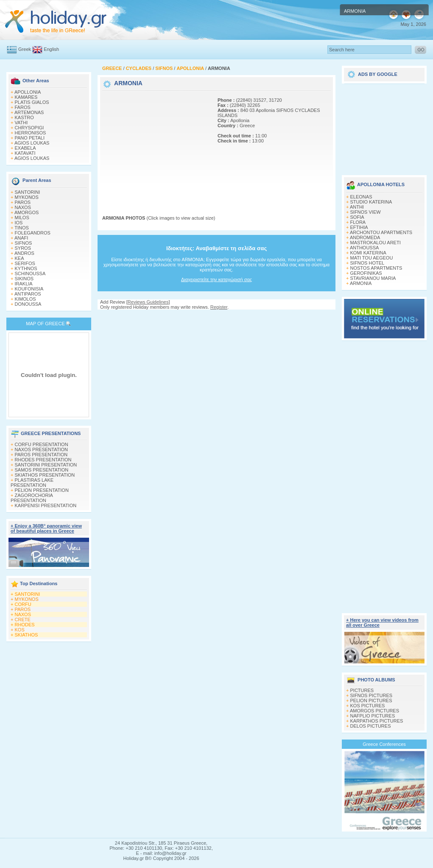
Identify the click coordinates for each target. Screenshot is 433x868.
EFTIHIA (359, 227)
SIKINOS (24, 279)
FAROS (23, 107)
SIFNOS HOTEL (367, 263)
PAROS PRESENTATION (41, 455)
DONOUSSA (28, 304)
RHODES (25, 625)
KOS (20, 630)
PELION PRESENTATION (42, 490)
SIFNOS (24, 243)
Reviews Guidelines (148, 302)
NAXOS (23, 207)
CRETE (23, 620)
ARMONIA (361, 283)
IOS (19, 223)
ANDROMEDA (365, 237)
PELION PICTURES (371, 701)
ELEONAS (361, 197)
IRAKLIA (24, 284)
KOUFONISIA (29, 289)
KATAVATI (25, 153)
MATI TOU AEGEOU (372, 258)
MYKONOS (27, 197)
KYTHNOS (26, 268)
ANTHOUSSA (364, 248)
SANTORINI (28, 192)
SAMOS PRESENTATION (42, 470)
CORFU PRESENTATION (42, 444)
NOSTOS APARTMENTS (376, 268)
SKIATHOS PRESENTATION (45, 475)
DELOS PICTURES (371, 726)
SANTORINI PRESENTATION (46, 465)
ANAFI (21, 238)
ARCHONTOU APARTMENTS (381, 232)
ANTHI (357, 207)
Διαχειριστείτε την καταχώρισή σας (216, 279)
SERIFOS (25, 263)
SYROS (23, 248)
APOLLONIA (28, 92)
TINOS (22, 228)
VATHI (21, 123)
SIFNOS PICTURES (372, 695)
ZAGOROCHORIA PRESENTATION (32, 498)
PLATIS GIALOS (32, 102)
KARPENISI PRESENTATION (46, 505)
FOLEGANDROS (33, 233)
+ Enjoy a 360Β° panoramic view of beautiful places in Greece (46, 528)
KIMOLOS (25, 299)
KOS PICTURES (368, 706)
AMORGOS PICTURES (374, 711)
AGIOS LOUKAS (32, 143)
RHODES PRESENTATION (43, 460)
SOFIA (357, 217)
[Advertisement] (155, 145)
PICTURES (362, 690)
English (51, 49)
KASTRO (24, 117)
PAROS (23, 202)
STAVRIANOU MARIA (373, 278)
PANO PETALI (30, 138)
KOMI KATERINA (368, 253)
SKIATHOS (27, 635)
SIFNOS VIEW (366, 212)
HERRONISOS (31, 133)
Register (219, 307)
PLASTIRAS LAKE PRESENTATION (32, 483)
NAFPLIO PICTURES (373, 716)
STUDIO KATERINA (371, 202)
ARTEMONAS (29, 112)
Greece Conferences (384, 744)
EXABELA (25, 148)
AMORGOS (27, 212)
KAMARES (26, 97)
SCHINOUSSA (30, 274)
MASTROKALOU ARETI (376, 243)
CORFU (23, 604)
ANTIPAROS (28, 294)
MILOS (22, 218)
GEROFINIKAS (366, 273)
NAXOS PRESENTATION (42, 449)
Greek (25, 49)
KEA (20, 258)
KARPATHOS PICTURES (377, 721)
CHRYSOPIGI (29, 128)
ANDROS (24, 253)
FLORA (358, 222)
